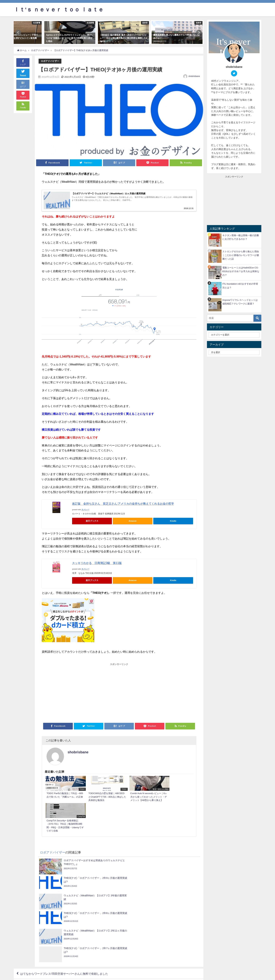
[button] (18, 33)
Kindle (173, 521)
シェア (23, 62)
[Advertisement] (80, 692)
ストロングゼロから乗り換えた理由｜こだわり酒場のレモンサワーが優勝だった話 (241, 255)
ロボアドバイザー (50, 61)
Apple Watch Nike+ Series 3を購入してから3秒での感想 (162, 904)
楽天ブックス (92, 521)
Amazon (133, 521)
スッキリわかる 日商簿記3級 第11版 (97, 563)
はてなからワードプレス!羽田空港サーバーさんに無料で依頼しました (64, 894)
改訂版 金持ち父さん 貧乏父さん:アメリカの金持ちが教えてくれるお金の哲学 (123, 504)
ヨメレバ (85, 510)
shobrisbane (194, 76)
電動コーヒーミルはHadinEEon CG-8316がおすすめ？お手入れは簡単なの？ (241, 271)
